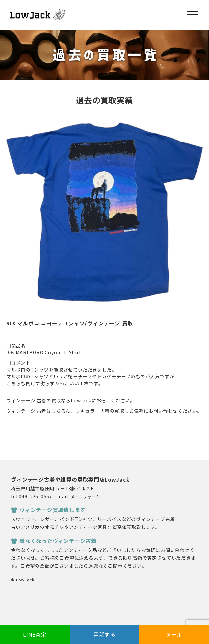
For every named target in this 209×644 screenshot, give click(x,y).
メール (174, 634)
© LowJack (22, 580)
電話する (104, 634)
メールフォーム (85, 496)
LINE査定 (35, 634)
